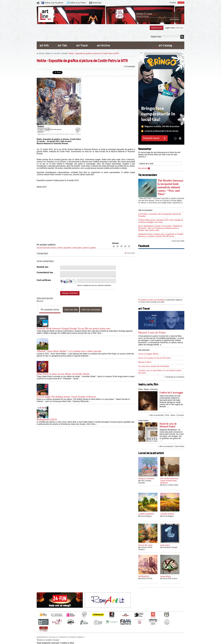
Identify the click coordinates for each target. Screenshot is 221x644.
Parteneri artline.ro (77, 637)
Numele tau (42, 267)
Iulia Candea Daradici (145, 482)
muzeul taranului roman (46, 248)
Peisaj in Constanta (146, 479)
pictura (86, 248)
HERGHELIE (144, 576)
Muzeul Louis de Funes (152, 332)
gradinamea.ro (43, 637)
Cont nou (179, 28)
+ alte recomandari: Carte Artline (171, 446)
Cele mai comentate (91, 310)
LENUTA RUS (147, 579)
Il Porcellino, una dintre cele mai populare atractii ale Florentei (160, 215)
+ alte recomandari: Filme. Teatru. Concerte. (166, 415)
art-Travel (82, 45)
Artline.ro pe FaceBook (54, 3)
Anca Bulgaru (146, 516)
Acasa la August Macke (148, 354)
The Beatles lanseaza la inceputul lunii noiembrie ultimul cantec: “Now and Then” (170, 187)
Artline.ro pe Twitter (78, 3)
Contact (173, 3)
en (183, 3)
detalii (150, 14)
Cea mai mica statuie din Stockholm (154, 366)
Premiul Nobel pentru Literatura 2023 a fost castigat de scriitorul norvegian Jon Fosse (161, 221)
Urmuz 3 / (141, 14)
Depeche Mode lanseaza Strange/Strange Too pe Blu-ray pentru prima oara (74, 328)
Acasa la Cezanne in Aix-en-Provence (155, 358)
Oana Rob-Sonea (170, 579)
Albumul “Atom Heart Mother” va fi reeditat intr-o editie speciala (69, 351)
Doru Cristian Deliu (171, 485)
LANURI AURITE (167, 514)
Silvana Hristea (142, 16)
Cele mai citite (71, 310)
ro (179, 3)
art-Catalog (165, 45)
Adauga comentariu (70, 293)
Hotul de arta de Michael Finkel (168, 425)
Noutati (64, 53)
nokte (60, 248)
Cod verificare (44, 280)
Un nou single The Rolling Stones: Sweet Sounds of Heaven (66, 397)
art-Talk (62, 45)
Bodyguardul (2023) (47, 419)
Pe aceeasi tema (50, 310)
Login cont (170, 28)
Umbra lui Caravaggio (171, 393)
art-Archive (104, 45)
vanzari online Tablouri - (145, 548)
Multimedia (97, 3)
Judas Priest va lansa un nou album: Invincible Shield (63, 374)
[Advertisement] (93, 33)
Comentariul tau (45, 272)
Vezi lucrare (174, 19)
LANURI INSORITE (146, 514)
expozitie (67, 248)
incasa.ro (54, 637)
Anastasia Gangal (170, 547)
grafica (93, 248)
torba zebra (165, 545)
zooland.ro (63, 637)
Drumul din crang (145, 545)
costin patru (77, 248)
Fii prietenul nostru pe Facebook (151, 300)
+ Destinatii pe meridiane (174, 377)
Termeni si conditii (44, 640)
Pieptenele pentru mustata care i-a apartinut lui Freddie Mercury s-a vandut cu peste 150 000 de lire (161, 235)
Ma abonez (144, 168)
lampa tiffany (165, 576)
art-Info (44, 45)
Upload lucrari (157, 28)
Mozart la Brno (145, 362)
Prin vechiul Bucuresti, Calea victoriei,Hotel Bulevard (169, 481)
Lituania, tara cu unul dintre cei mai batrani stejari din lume (160, 372)
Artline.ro (49, 53)
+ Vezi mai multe (178, 241)
